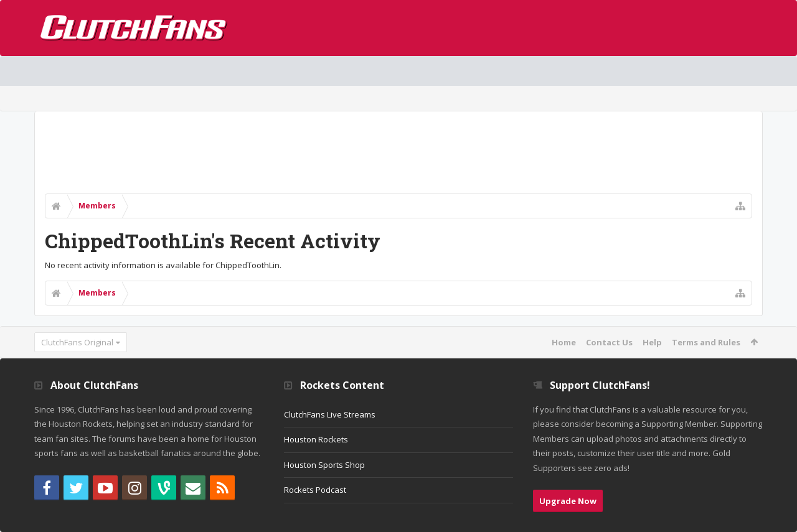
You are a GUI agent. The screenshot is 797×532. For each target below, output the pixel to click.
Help (652, 342)
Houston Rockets (316, 439)
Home (564, 342)
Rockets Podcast (315, 490)
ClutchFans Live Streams (330, 414)
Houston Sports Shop (324, 465)
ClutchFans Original (77, 342)
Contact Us (609, 342)
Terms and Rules (706, 342)
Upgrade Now (568, 501)
